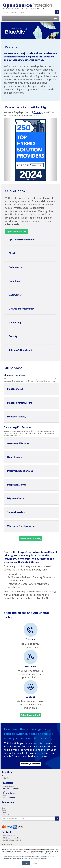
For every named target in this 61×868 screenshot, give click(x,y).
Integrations (6, 791)
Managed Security (17, 417)
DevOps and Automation (22, 309)
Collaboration (16, 267)
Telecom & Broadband (20, 350)
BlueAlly (38, 112)
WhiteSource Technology (10, 789)
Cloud (12, 253)
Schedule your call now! (30, 715)
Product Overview (8, 787)
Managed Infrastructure (20, 403)
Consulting (5, 814)
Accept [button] (26, 863)
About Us (5, 806)
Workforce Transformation (21, 526)
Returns (4, 812)
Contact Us (5, 778)
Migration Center (16, 499)
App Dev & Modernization (22, 240)
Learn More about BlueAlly (30, 539)
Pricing (4, 795)
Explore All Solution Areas (16, 231)
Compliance (15, 281)
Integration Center (17, 485)
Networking (15, 323)
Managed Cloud (15, 389)
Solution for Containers (10, 793)
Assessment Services (18, 443)
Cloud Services (15, 457)
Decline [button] (35, 863)
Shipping (4, 810)
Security (13, 336)
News (4, 808)
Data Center (15, 295)
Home (4, 776)
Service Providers (16, 512)
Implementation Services (20, 471)
